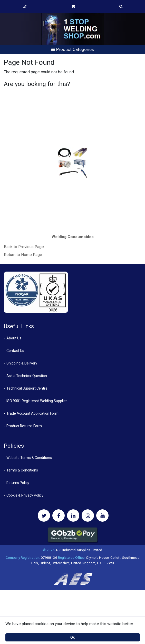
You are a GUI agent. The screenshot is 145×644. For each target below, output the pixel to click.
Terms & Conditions (22, 470)
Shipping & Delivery (22, 363)
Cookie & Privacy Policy (25, 495)
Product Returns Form (24, 426)
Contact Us (15, 351)
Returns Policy (18, 483)
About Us (14, 338)
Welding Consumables (73, 237)
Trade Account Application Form (32, 413)
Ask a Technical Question (27, 376)
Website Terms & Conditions (29, 458)
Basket (73, 6)
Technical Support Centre (27, 388)
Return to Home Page (23, 255)
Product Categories (73, 49)
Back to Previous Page (24, 247)
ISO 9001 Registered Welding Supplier (37, 401)
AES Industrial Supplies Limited (79, 550)
